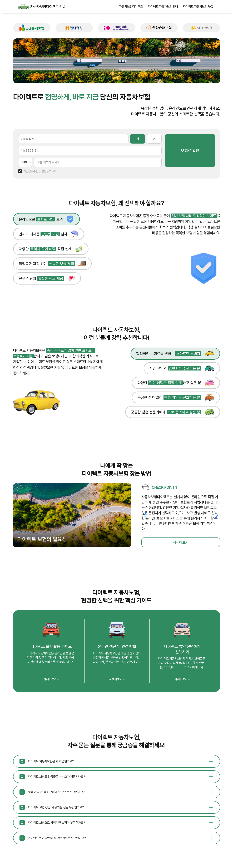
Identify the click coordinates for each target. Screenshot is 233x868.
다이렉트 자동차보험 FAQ (198, 7)
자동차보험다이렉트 (131, 7)
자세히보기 (181, 542)
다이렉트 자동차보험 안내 (163, 7)
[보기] (55, 171)
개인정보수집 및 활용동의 (38, 171)
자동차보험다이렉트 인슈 (23, 7)
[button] (216, 515)
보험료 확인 (199, 151)
